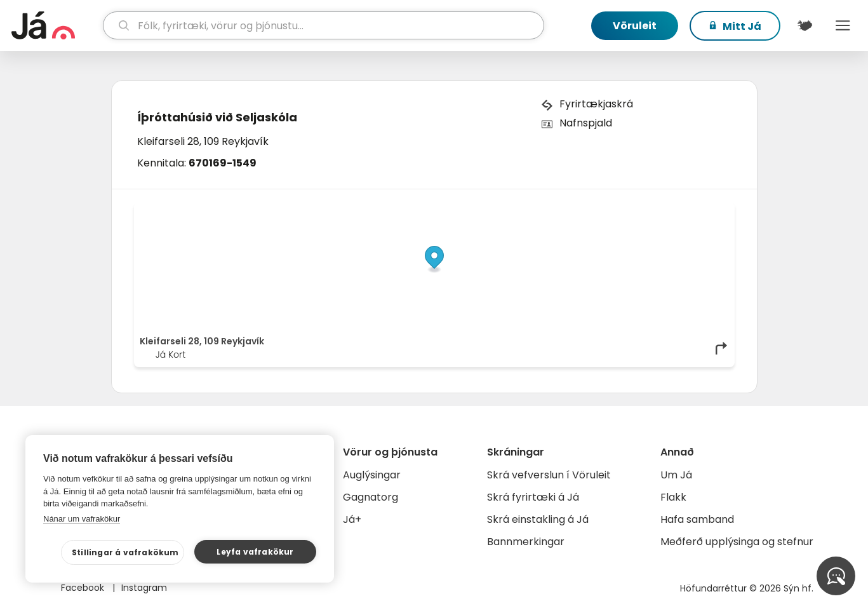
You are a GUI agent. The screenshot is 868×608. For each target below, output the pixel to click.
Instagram (144, 588)
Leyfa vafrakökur (255, 552)
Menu (843, 25)
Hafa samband (697, 519)
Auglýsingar (372, 475)
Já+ (352, 519)
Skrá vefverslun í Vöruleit (549, 475)
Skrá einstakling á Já (538, 519)
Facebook (84, 588)
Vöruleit (635, 26)
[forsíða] (56, 25)
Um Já (676, 475)
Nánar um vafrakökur (82, 519)
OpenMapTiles (704, 211)
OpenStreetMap (643, 211)
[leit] (324, 25)
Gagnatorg (371, 497)
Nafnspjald (586, 123)
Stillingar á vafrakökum (125, 552)
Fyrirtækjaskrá (596, 104)
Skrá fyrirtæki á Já (533, 497)
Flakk (673, 497)
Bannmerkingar (526, 542)
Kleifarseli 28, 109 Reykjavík (203, 141)
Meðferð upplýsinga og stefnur (737, 542)
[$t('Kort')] (805, 25)
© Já (598, 211)
